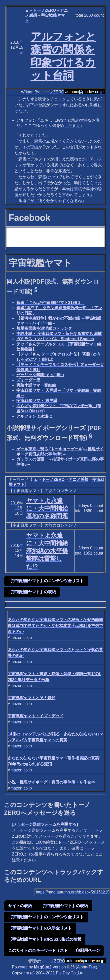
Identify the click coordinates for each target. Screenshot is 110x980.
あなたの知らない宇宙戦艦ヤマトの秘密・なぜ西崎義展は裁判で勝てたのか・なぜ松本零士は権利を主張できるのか (55, 626)
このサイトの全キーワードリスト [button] (38, 950)
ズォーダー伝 (28, 380)
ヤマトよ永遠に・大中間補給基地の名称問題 (47, 508)
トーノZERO (44, 10)
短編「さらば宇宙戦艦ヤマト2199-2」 (50, 303)
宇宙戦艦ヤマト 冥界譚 (37, 401)
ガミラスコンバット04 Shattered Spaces (55, 339)
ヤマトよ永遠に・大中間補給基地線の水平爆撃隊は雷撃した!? (47, 551)
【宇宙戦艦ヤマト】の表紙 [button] (32, 592)
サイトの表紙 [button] (20, 906)
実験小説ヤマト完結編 (36, 385)
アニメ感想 (78, 479)
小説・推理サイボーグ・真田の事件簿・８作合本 (51, 782)
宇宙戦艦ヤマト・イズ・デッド (36, 716)
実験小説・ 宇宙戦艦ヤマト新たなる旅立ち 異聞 (59, 334)
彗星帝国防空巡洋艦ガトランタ (44, 328)
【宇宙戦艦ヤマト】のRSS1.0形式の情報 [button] (45, 939)
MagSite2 (43, 967)
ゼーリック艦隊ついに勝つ (40, 375)
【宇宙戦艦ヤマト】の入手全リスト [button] (40, 928)
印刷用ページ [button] (88, 950)
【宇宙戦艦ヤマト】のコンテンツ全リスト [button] (46, 581)
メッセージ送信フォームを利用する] (45, 824)
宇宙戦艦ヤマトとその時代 (32, 698)
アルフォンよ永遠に (34, 416)
